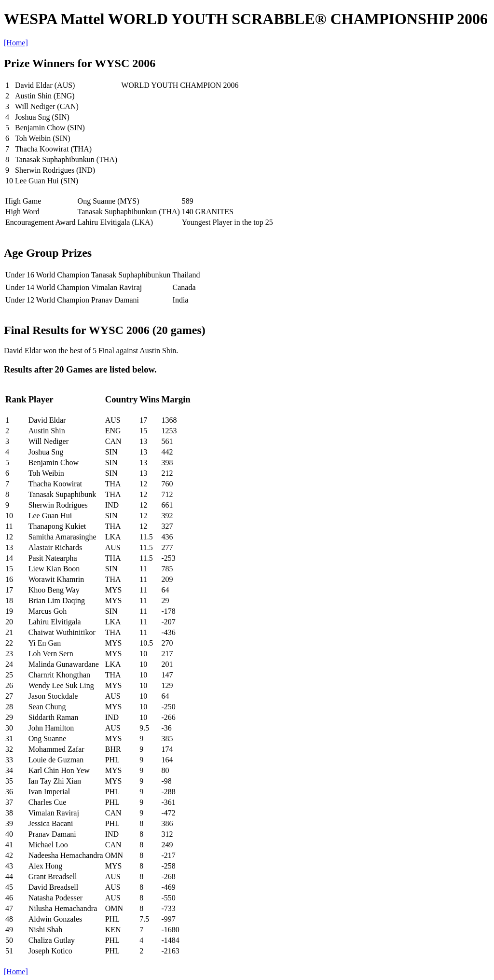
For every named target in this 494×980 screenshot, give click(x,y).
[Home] (16, 43)
